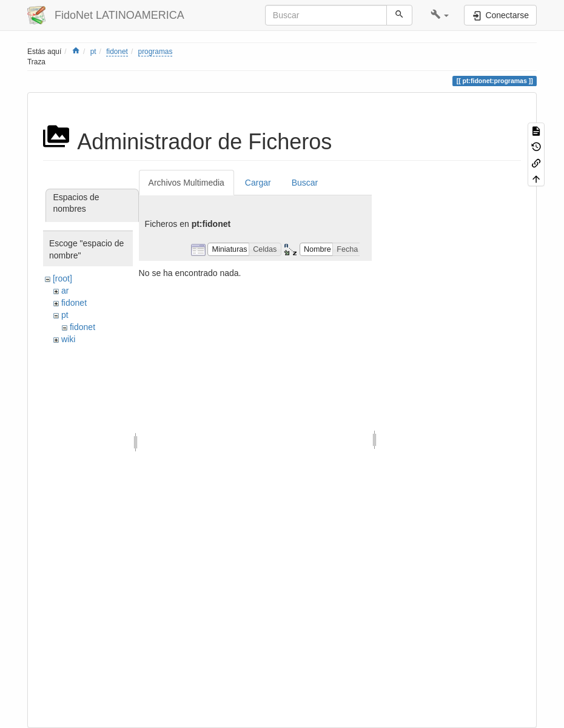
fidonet (117, 52)
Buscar (305, 183)
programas (156, 52)
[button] (440, 15)
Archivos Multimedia (186, 183)
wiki (68, 339)
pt (93, 52)
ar (65, 291)
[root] (62, 278)
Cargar (258, 183)
